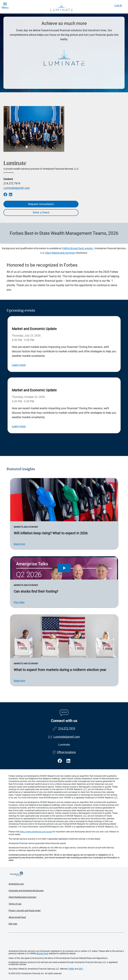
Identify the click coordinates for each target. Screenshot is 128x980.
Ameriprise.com (16, 884)
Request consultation (41, 204)
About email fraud (17, 917)
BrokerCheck (43, 954)
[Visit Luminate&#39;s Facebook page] (60, 761)
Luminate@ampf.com (17, 188)
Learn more (19, 365)
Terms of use (15, 904)
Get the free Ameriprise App (67, 941)
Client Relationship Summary (60, 253)
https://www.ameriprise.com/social (36, 832)
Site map (13, 924)
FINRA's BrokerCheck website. (78, 248)
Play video (19, 602)
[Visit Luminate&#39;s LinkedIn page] (68, 761)
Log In (118, 5)
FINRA (71, 969)
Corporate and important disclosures (26, 891)
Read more (19, 544)
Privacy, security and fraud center (25, 910)
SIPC (81, 969)
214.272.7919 (12, 183)
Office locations (64, 752)
